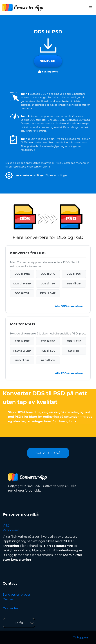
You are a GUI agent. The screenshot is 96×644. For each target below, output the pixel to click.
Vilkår (7, 526)
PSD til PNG (74, 341)
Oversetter (10, 608)
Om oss (8, 599)
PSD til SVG (48, 351)
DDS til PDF (74, 274)
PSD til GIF (22, 360)
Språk (19, 623)
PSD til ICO (48, 360)
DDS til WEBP (22, 284)
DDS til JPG (48, 274)
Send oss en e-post (16, 595)
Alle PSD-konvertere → (71, 373)
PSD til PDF (22, 341)
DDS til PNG (22, 274)
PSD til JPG (48, 341)
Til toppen (81, 637)
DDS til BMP (48, 293)
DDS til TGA (22, 293)
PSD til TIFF (74, 351)
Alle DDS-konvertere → (70, 306)
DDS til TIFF (48, 284)
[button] (9, 175)
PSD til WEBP (22, 351)
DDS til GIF (74, 284)
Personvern (11, 530)
